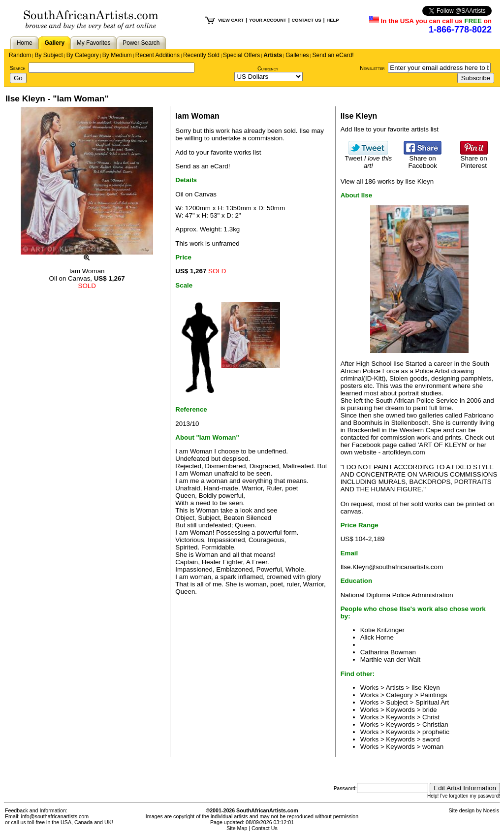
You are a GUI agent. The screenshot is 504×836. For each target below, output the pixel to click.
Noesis (491, 810)
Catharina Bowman (388, 652)
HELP (332, 20)
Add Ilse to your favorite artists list (390, 129)
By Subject (48, 55)
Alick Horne (377, 637)
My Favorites (94, 43)
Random (20, 55)
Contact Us (265, 828)
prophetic (436, 732)
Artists (273, 55)
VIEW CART (231, 20)
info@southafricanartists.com (55, 816)
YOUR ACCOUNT (268, 20)
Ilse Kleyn (426, 688)
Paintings (434, 695)
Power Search (141, 43)
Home (25, 43)
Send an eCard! (333, 55)
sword (431, 739)
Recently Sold (201, 55)
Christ (431, 717)
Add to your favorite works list (218, 152)
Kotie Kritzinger (382, 630)
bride (430, 710)
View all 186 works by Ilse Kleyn (387, 181)
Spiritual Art (432, 702)
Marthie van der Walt (390, 659)
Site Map (237, 828)
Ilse (304, 131)
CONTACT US (306, 20)
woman (433, 747)
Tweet (369, 159)
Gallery (54, 43)
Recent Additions (157, 55)
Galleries (297, 55)
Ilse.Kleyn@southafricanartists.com (392, 567)
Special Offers (241, 55)
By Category (83, 55)
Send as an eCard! (203, 166)
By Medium (117, 55)
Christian (435, 724)
